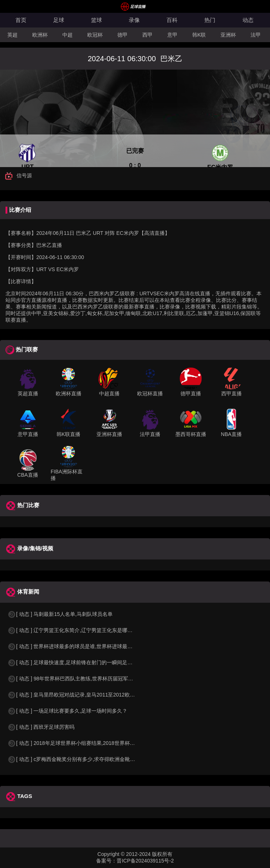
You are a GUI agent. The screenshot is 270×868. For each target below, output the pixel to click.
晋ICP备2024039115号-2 (145, 861)
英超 (12, 35)
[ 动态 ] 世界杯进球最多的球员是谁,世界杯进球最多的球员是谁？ (85, 646)
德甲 (123, 35)
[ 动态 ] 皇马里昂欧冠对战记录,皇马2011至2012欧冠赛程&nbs (82, 695)
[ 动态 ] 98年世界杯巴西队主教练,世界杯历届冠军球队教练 (78, 679)
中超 (67, 35)
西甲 (147, 35)
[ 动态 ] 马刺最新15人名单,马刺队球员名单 (60, 614)
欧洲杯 (40, 35)
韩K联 (199, 35)
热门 (210, 20)
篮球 (96, 20)
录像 (134, 20)
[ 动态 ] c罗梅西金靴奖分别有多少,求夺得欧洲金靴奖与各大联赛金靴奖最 (94, 759)
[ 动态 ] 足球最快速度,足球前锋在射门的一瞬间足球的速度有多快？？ (90, 662)
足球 (59, 20)
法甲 (256, 35)
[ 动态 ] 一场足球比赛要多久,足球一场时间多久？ (67, 711)
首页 (21, 20)
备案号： (106, 861)
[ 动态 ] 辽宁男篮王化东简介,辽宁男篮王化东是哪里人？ (75, 630)
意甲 (172, 35)
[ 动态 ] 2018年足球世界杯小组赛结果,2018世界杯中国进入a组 (83, 743)
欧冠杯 (95, 35)
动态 (248, 20)
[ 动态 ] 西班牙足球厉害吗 (41, 727)
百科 (172, 20)
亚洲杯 (228, 35)
